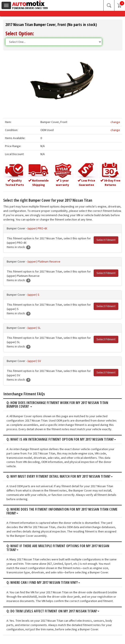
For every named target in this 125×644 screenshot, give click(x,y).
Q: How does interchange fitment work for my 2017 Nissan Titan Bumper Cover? (57, 405)
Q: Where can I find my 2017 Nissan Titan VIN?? (43, 583)
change (115, 122)
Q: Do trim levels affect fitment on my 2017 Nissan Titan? (53, 611)
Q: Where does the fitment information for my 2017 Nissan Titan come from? (62, 511)
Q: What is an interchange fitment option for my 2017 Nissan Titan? (61, 440)
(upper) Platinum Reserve (44, 262)
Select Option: (20, 33)
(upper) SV (34, 361)
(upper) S (33, 295)
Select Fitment (106, 240)
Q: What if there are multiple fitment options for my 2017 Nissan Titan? (58, 548)
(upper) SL (34, 328)
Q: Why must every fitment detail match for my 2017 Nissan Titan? (60, 477)
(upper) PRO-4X (37, 229)
